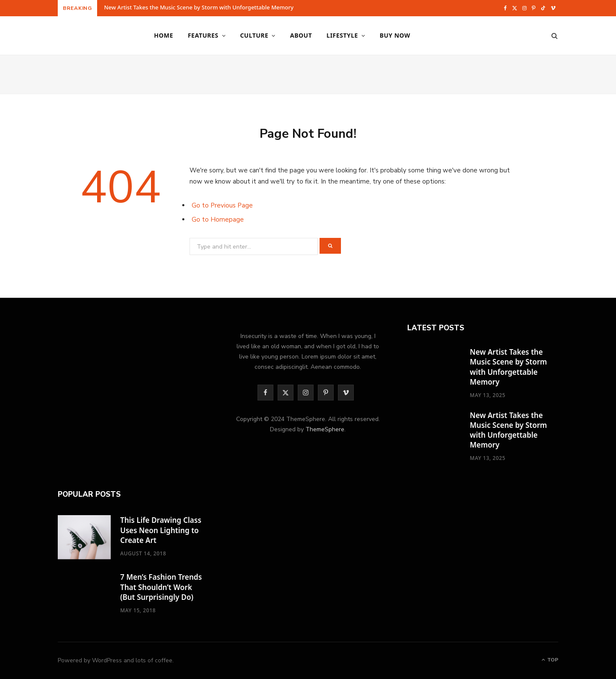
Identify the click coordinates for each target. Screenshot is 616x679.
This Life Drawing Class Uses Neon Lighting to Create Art (161, 530)
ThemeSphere (325, 429)
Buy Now (395, 35)
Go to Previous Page (222, 205)
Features (203, 35)
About (301, 35)
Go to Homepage (218, 219)
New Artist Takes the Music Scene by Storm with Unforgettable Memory (199, 7)
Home (164, 35)
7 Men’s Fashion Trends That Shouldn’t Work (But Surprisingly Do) (161, 587)
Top (550, 660)
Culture (254, 35)
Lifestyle (342, 35)
